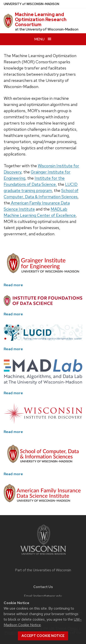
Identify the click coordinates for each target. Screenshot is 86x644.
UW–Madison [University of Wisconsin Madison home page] (31, 4)
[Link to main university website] (43, 556)
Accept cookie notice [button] (43, 636)
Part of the (43, 570)
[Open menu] (43, 39)
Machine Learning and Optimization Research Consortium (41, 19)
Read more (13, 285)
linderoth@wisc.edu (48, 596)
